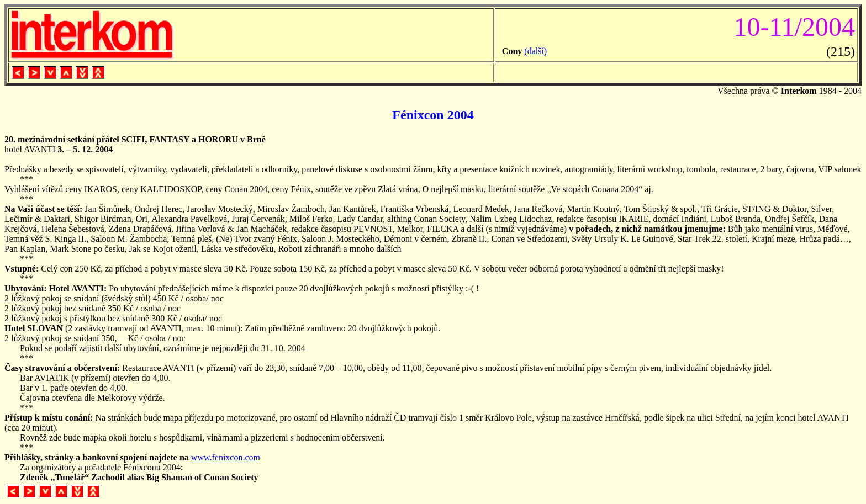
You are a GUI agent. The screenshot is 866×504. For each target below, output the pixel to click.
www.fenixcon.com (226, 457)
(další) (535, 51)
